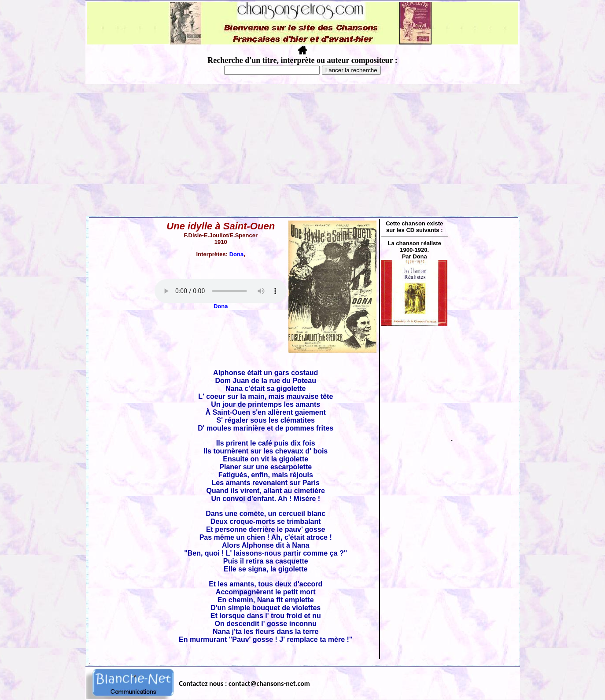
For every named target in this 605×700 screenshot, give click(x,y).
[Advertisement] (302, 150)
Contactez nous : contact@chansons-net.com (245, 683)
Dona (237, 254)
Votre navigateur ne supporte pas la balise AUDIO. (221, 291)
